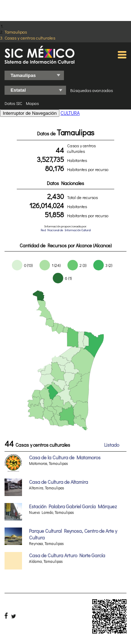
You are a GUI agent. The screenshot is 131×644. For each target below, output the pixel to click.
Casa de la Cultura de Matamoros (65, 457)
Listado (112, 445)
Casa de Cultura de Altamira (59, 482)
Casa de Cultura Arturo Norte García (67, 555)
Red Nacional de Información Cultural (65, 230)
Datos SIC (13, 103)
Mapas (32, 103)
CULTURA (70, 113)
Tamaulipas (16, 32)
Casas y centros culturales (30, 38)
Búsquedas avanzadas (92, 90)
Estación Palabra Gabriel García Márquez (73, 506)
